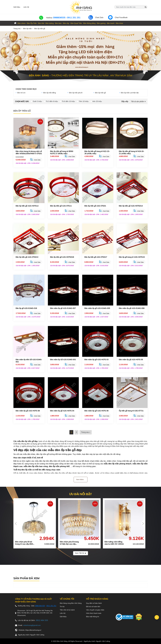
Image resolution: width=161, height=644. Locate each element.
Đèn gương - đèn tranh (106, 23)
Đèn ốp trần (27, 29)
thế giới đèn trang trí (103, 446)
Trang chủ (17, 29)
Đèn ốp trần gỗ (100, 93)
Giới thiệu (17, 7)
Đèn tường (50, 23)
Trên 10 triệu (84, 101)
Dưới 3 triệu (37, 101)
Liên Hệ (26, 7)
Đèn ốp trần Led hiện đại (130, 93)
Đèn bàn (58, 23)
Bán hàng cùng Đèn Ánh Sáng (71, 603)
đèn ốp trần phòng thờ (59, 466)
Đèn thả (41, 23)
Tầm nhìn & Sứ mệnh (67, 610)
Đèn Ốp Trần (32, 23)
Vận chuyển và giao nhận (95, 610)
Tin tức (62, 607)
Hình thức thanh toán (94, 613)
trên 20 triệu (97, 101)
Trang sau (86, 432)
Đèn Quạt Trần (76, 23)
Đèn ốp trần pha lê (76, 93)
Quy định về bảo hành (94, 603)
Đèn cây (66, 23)
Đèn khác (119, 23)
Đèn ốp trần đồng (50, 93)
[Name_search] (146, 7)
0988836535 (59, 18)
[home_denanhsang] (15, 23)
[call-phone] (40, 15)
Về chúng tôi (67, 599)
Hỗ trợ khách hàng (97, 599)
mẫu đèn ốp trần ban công (36, 466)
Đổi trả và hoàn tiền (93, 607)
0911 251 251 (74, 18)
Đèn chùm (22, 23)
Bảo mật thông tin (93, 617)
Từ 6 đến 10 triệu (68, 101)
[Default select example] (138, 101)
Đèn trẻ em (21, 93)
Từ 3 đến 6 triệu (52, 101)
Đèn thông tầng (89, 23)
